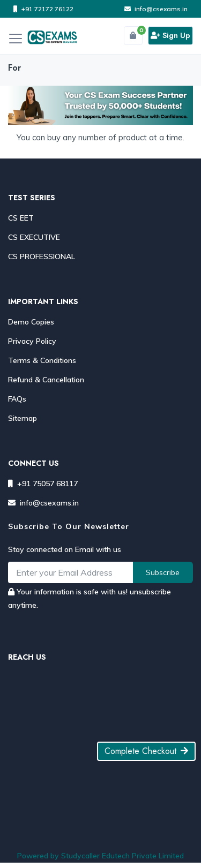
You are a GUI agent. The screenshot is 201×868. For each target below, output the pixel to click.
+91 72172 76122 (43, 9)
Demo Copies (31, 322)
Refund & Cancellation (46, 380)
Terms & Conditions (42, 360)
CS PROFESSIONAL (42, 256)
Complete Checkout (146, 751)
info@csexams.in (156, 9)
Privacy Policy (32, 341)
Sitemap (23, 418)
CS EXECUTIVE (34, 237)
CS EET (21, 218)
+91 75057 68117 (43, 484)
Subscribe (163, 572)
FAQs (17, 399)
